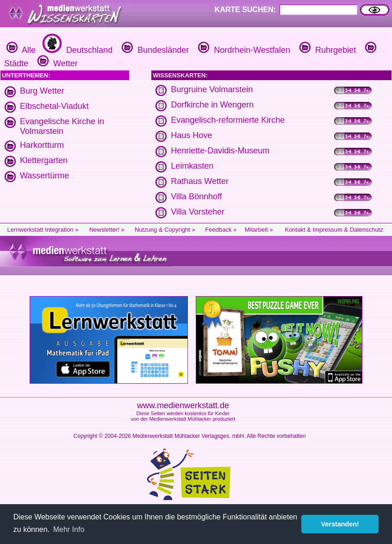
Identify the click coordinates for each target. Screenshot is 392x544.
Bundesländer (154, 50)
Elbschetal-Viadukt (54, 106)
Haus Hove (191, 135)
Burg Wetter (42, 91)
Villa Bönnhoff (196, 196)
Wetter (56, 63)
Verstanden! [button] (340, 524)
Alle (21, 50)
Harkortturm (42, 145)
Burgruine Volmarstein (212, 89)
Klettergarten (44, 160)
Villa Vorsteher (198, 212)
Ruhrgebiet (327, 50)
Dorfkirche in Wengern (212, 105)
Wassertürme (44, 176)
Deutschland (76, 50)
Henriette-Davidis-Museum (220, 151)
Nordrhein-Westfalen (243, 50)
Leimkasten (192, 166)
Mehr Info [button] (69, 529)
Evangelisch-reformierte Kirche (228, 120)
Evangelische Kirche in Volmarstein (62, 126)
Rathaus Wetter (200, 181)
